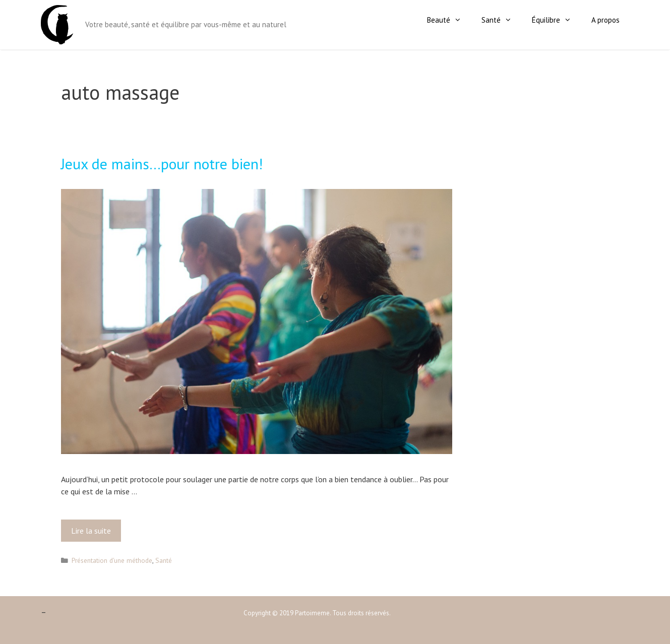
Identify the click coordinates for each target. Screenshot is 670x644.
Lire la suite (94, 533)
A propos (605, 20)
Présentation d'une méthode (112, 560)
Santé (502, 20)
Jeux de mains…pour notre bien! (162, 164)
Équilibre (557, 20)
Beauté (449, 20)
